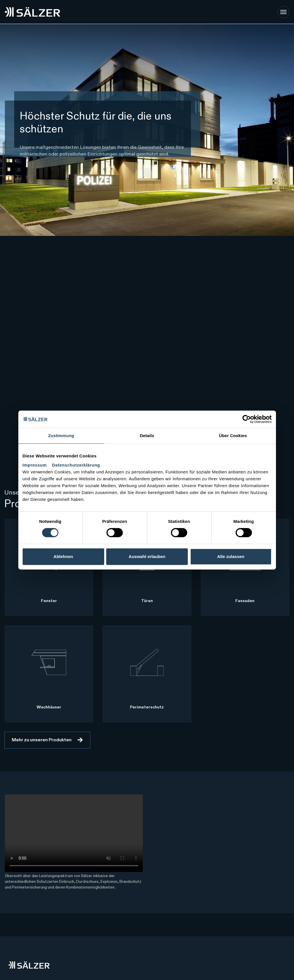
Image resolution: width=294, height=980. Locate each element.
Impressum (35, 465)
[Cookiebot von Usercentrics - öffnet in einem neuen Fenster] (247, 419)
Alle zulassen (231, 556)
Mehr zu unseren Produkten (42, 740)
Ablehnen (63, 556)
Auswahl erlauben (147, 556)
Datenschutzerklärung (76, 465)
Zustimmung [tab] (61, 436)
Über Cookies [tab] (233, 436)
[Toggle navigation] (283, 12)
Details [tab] (147, 436)
